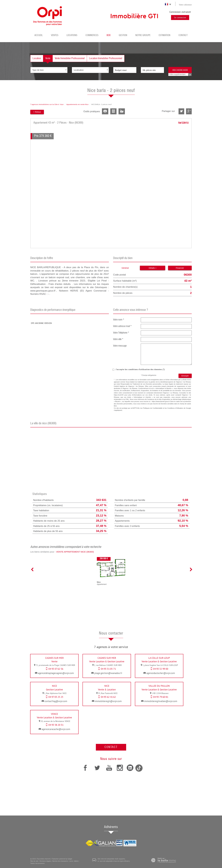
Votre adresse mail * (122, 326)
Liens (71, 861)
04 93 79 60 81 (161, 697)
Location (37, 58)
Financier (180, 268)
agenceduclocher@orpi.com (161, 673)
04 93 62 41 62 (108, 697)
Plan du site (34, 861)
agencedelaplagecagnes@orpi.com (56, 673)
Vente (48, 58)
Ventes (55, 35)
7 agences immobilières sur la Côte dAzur (47, 104)
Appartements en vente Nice (77, 104)
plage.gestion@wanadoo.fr (108, 673)
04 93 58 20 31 (56, 725)
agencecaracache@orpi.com (56, 729)
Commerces (92, 35)
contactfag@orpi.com (56, 701)
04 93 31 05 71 (108, 669)
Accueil (39, 35)
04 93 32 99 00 (161, 669)
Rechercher (180, 70)
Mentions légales (45, 861)
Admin (76, 861)
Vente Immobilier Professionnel (70, 58)
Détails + (153, 268)
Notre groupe (143, 35)
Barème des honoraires (60, 861)
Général (125, 268)
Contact (183, 35)
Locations (72, 35)
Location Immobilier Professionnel (106, 58)
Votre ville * (118, 339)
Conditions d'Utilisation (175, 408)
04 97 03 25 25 (56, 697)
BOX (109, 35)
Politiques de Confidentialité (153, 408)
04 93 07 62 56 (56, 669)
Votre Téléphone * (121, 333)
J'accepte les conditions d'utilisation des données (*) (140, 369)
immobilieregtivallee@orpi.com (161, 701)
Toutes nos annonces (37, 863)
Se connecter (180, 17)
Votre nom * (119, 320)
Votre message (120, 346)
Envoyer (185, 376)
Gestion (123, 35)
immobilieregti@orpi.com (108, 701)
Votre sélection (185, 5)
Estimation (165, 35)
